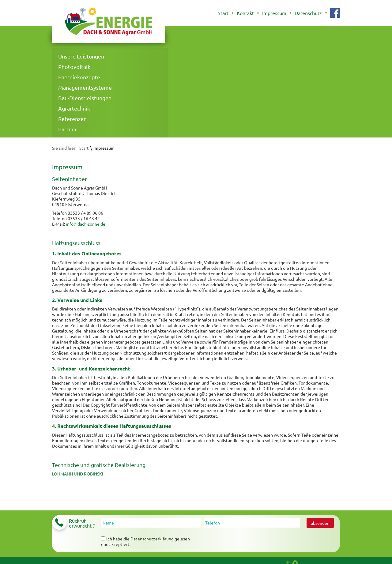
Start (84, 148)
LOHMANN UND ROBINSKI (78, 474)
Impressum (104, 148)
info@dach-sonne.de (86, 224)
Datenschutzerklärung (152, 539)
